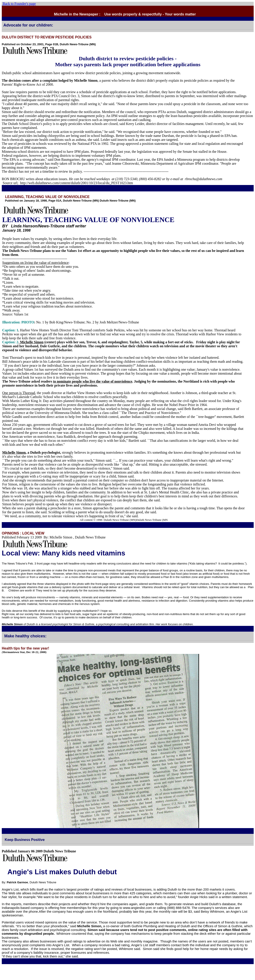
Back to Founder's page (19, 4)
